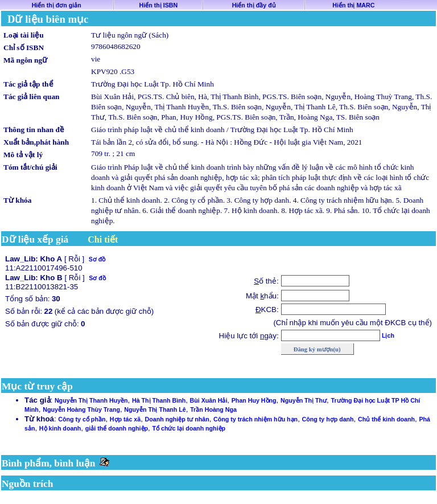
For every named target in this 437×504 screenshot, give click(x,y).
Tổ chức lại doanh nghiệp (189, 428)
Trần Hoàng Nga (213, 409)
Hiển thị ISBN (159, 5)
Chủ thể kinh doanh (386, 419)
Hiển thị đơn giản (57, 5)
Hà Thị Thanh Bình (159, 400)
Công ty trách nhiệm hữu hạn (255, 419)
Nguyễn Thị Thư (304, 400)
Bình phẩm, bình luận (49, 463)
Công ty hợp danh (328, 419)
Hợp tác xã (125, 419)
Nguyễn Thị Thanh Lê (155, 409)
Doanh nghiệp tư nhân (177, 419)
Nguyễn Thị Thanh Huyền (91, 400)
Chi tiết (103, 239)
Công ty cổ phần (82, 419)
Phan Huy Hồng (254, 400)
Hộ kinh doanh (60, 428)
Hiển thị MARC (353, 5)
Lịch (388, 335)
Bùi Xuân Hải (209, 400)
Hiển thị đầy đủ (254, 5)
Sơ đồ (97, 259)
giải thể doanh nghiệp (117, 428)
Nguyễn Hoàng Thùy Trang (81, 409)
